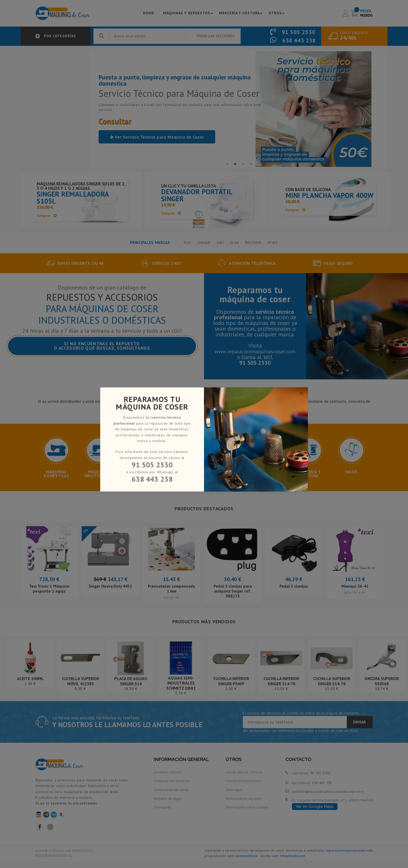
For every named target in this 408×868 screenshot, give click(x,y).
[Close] (301, 393)
